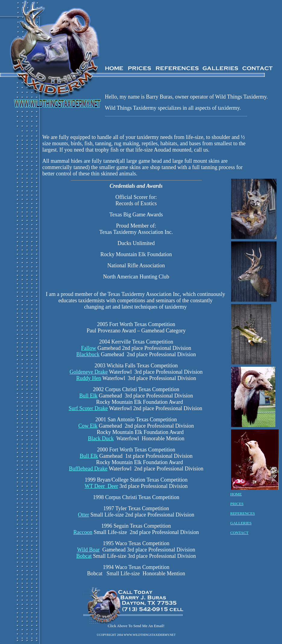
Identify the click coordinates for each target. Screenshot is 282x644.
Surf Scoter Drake (88, 408)
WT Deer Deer (101, 486)
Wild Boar (88, 550)
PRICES (237, 504)
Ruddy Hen (89, 378)
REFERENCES (243, 513)
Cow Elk (88, 426)
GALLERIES (241, 523)
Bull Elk (88, 396)
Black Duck (101, 438)
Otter (84, 515)
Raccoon (83, 532)
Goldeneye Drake (89, 372)
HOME (236, 494)
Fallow (89, 348)
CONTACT (239, 533)
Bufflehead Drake (88, 469)
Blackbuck (88, 354)
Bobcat (84, 556)
